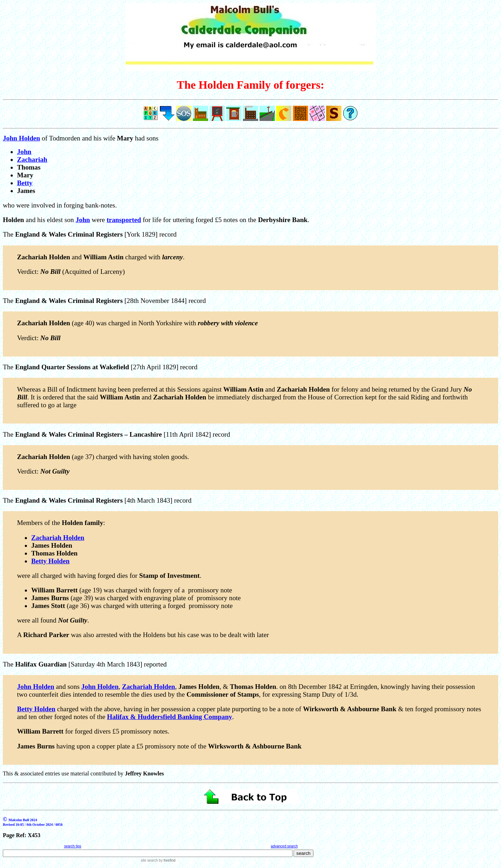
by (166, 860)
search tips (73, 846)
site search (149, 860)
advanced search (284, 846)
